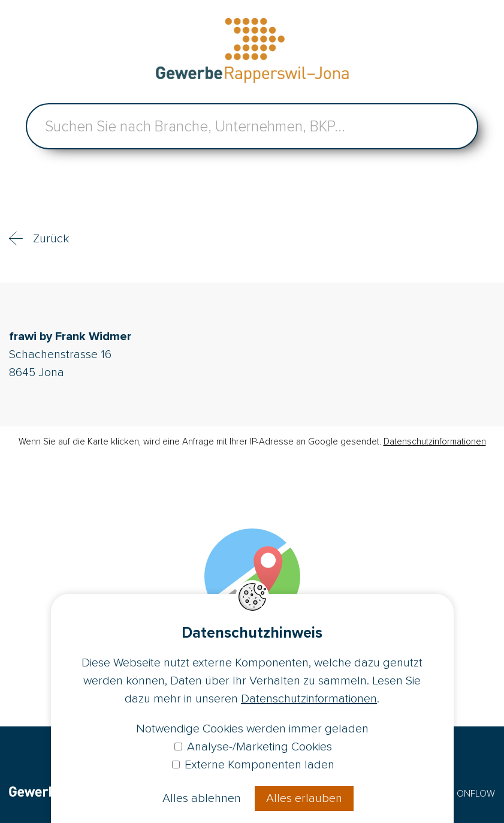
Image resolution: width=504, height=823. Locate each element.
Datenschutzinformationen (435, 441)
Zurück (51, 239)
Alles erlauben (304, 798)
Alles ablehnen (202, 798)
